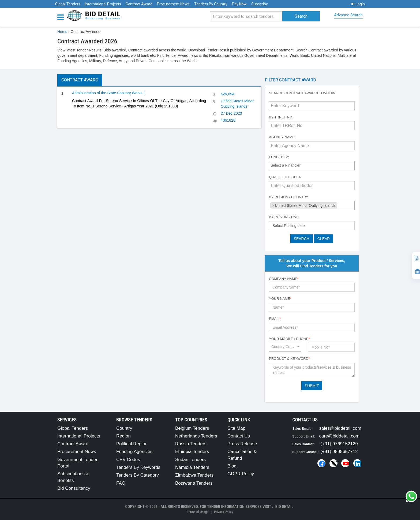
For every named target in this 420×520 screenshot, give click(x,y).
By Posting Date (285, 217)
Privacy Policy (224, 512)
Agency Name (282, 137)
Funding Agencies (134, 452)
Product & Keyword (289, 359)
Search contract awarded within (302, 93)
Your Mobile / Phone (289, 339)
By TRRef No (281, 117)
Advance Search (348, 15)
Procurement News (173, 4)
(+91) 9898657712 (339, 452)
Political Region (132, 444)
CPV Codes (128, 460)
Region (123, 436)
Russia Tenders (191, 444)
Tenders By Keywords (138, 467)
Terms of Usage (198, 512)
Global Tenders (68, 4)
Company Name (284, 279)
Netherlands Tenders (196, 436)
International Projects (103, 4)
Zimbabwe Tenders (194, 475)
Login (358, 4)
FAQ (121, 483)
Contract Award (139, 4)
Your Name (280, 299)
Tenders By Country (211, 4)
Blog (232, 466)
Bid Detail (284, 507)
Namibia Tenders (192, 467)
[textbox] (313, 165)
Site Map (236, 428)
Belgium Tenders (192, 428)
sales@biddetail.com (340, 428)
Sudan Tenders (190, 460)
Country (124, 428)
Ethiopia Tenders (192, 452)
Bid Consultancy (74, 488)
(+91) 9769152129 (339, 444)
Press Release (242, 444)
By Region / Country (289, 197)
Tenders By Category (138, 475)
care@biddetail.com (340, 436)
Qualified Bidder (285, 177)
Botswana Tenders (194, 483)
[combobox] (312, 166)
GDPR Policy (241, 474)
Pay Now (239, 4)
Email (275, 319)
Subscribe (260, 4)
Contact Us (239, 436)
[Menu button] (62, 17)
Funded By (279, 157)
